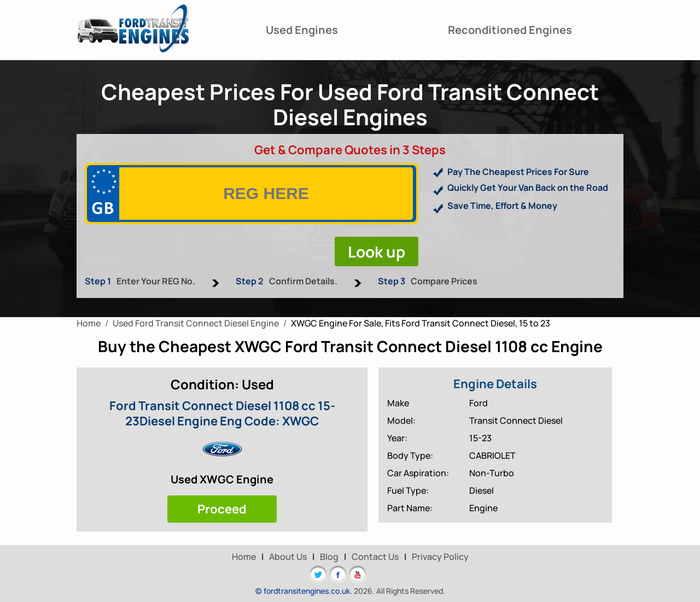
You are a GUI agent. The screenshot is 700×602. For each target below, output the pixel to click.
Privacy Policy (440, 557)
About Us (288, 557)
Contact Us (375, 557)
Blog (329, 557)
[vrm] (266, 194)
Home (244, 557)
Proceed (222, 509)
